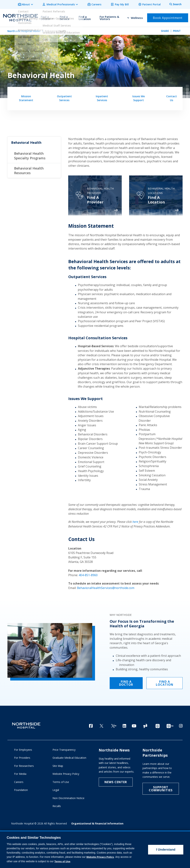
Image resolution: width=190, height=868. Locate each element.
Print (177, 30)
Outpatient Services (64, 97)
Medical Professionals (65, 4)
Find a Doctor (46, 17)
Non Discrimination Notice (68, 798)
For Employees (23, 749)
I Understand (166, 850)
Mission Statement (26, 97)
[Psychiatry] (95, 195)
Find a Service (65, 17)
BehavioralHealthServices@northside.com (106, 587)
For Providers (22, 757)
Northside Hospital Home (24, 30)
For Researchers (24, 765)
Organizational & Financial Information (97, 823)
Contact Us (172, 97)
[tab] (173, 4)
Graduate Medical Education (69, 757)
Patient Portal (152, 4)
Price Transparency (64, 749)
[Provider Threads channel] (170, 725)
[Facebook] (91, 725)
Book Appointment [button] (168, 17)
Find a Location (85, 17)
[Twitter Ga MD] (114, 725)
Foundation (21, 790)
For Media (20, 773)
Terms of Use (61, 781)
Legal (56, 790)
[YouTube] (134, 725)
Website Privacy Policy (66, 773)
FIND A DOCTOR (126, 682)
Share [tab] (165, 30)
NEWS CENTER (116, 781)
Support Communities (161, 788)
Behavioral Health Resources (29, 170)
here (135, 521)
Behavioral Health (26, 142)
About (31, 4)
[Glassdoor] (145, 725)
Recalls (57, 806)
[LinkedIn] (124, 725)
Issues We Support (139, 97)
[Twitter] (101, 725)
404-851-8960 (88, 574)
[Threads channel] (158, 725)
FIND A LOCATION (165, 682)
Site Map (58, 765)
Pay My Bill (123, 4)
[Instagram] (181, 725)
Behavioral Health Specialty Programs (30, 155)
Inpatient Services (102, 97)
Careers (99, 4)
